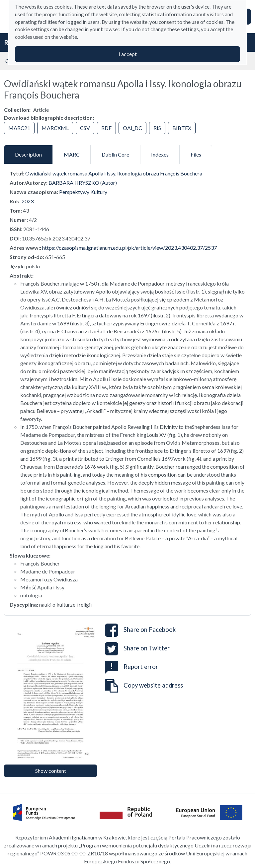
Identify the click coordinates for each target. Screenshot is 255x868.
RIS (157, 128)
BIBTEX (182, 128)
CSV (85, 128)
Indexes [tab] (160, 154)
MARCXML (55, 128)
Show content (51, 771)
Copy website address (144, 686)
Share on (140, 630)
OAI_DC (132, 128)
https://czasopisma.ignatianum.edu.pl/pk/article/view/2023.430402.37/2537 (129, 248)
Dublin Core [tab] (115, 154)
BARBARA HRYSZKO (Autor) (83, 183)
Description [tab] (28, 154)
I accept (128, 54)
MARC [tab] (72, 154)
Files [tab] (196, 154)
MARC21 (19, 128)
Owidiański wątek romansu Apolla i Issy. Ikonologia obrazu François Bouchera (114, 173)
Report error (131, 667)
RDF (106, 128)
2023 (28, 201)
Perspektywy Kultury (83, 192)
